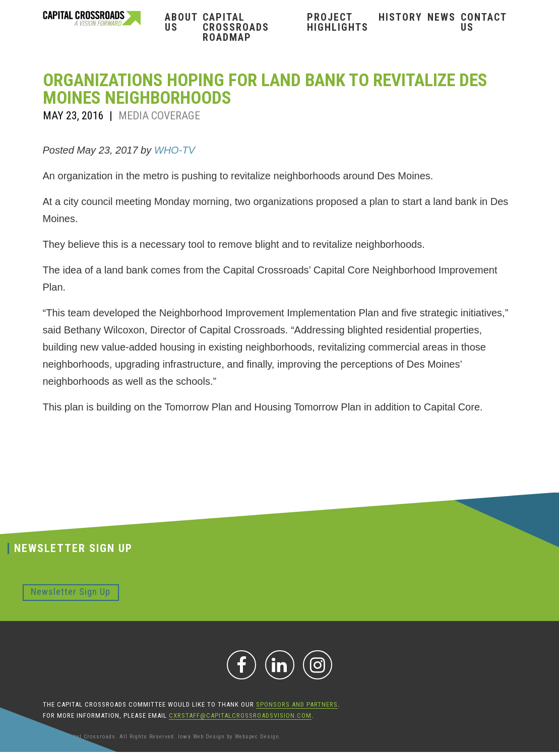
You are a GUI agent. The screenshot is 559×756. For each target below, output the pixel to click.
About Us (181, 22)
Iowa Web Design (201, 737)
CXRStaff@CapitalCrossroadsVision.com (240, 715)
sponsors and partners (297, 704)
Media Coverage (159, 116)
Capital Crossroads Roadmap (236, 27)
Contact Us (484, 22)
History (400, 17)
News (442, 17)
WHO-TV (175, 150)
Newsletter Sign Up (71, 592)
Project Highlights (338, 22)
